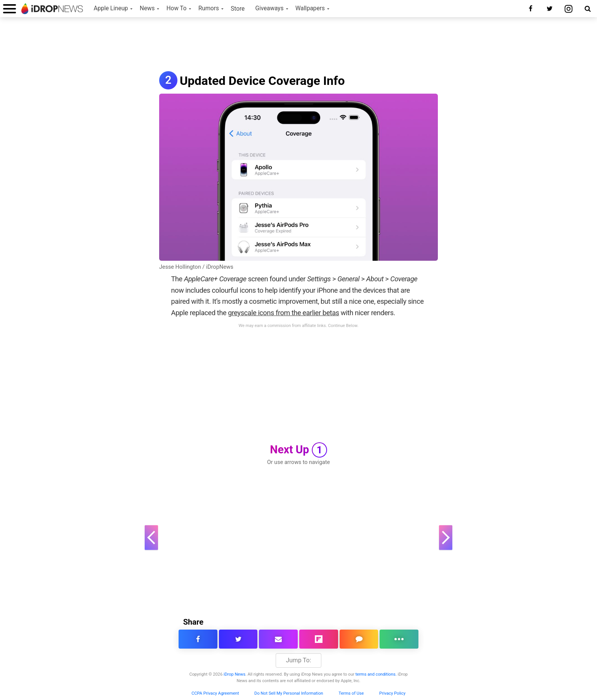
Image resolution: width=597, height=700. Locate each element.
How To (176, 8)
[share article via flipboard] (319, 639)
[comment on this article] (359, 639)
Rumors (209, 8)
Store (238, 9)
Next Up (298, 450)
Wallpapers (310, 8)
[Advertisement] (298, 45)
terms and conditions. (376, 674)
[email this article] (278, 639)
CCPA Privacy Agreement (215, 693)
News (147, 8)
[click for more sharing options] (399, 639)
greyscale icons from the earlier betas (284, 313)
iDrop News (234, 674)
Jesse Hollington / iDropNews (196, 267)
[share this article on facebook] (198, 639)
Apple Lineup (111, 8)
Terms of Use (351, 693)
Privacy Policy (392, 693)
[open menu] (10, 9)
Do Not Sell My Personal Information (289, 693)
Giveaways (270, 8)
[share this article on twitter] (238, 639)
